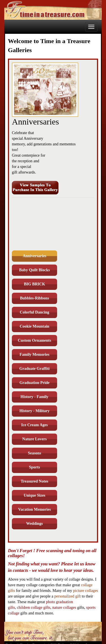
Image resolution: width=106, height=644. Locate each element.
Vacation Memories (34, 509)
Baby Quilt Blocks (35, 270)
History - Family (35, 397)
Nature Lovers (34, 439)
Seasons (35, 453)
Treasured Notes (34, 481)
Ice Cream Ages (34, 425)
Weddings (34, 524)
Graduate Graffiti (35, 369)
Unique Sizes (35, 495)
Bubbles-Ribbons (35, 298)
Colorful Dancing (34, 312)
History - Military (35, 411)
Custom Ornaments (34, 340)
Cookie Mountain (35, 326)
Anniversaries (34, 256)
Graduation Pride (34, 383)
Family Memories (34, 355)
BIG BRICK (34, 284)
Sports (35, 467)
